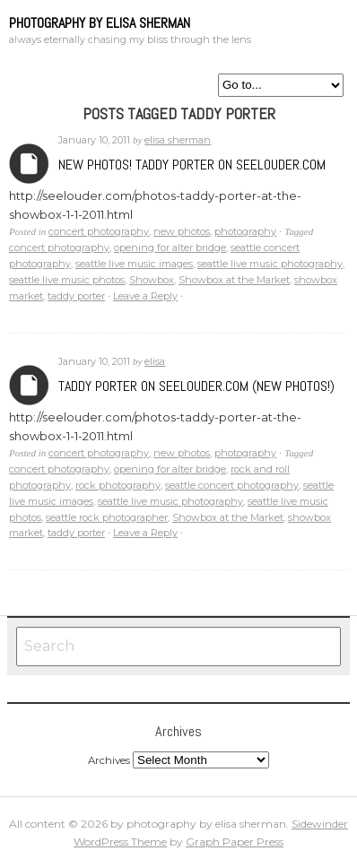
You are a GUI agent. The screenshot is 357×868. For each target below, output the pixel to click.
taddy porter (76, 296)
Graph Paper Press (235, 842)
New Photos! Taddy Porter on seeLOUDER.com (192, 165)
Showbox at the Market (234, 280)
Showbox (152, 280)
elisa (155, 361)
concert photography (99, 231)
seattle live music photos (67, 280)
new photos (182, 231)
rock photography (118, 485)
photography (245, 231)
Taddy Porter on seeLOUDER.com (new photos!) (196, 386)
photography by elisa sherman (100, 23)
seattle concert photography (232, 485)
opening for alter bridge (170, 247)
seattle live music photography (270, 264)
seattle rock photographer (107, 517)
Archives (29, 164)
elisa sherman (178, 140)
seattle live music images (134, 264)
